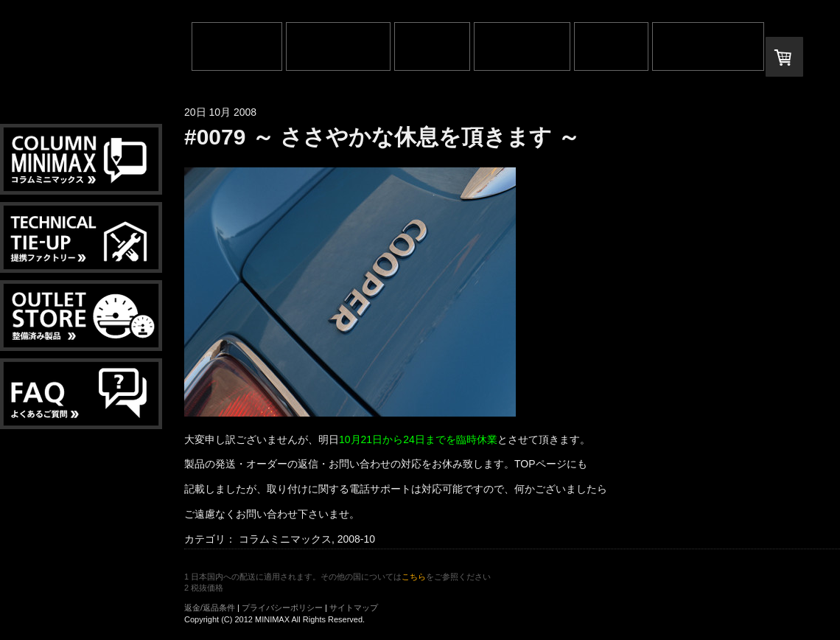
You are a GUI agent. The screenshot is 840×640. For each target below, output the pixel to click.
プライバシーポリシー (282, 608)
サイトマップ (354, 608)
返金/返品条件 (210, 608)
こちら (414, 577)
